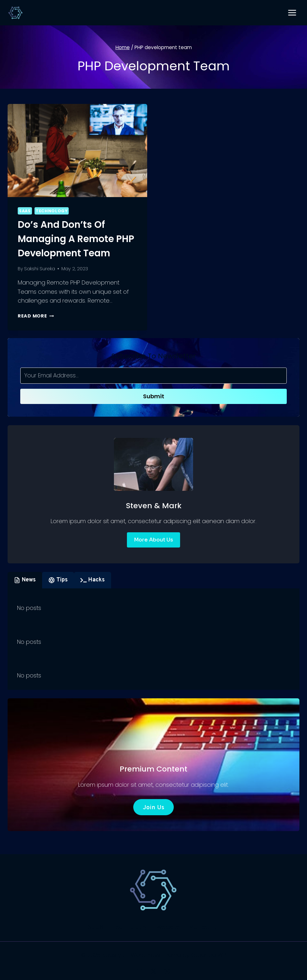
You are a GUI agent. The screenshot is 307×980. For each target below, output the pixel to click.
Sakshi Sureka (40, 269)
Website (168, 927)
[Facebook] (140, 971)
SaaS (25, 211)
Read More (36, 316)
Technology (52, 211)
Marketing (204, 927)
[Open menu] (292, 13)
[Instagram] (167, 971)
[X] (153, 971)
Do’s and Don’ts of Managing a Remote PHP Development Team (77, 239)
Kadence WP (208, 955)
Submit (154, 396)
